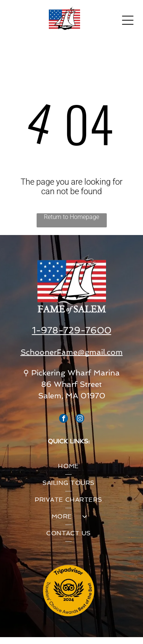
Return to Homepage (71, 217)
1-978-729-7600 (72, 330)
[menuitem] (68, 466)
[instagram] (80, 419)
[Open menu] (128, 20)
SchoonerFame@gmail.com (72, 352)
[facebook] (63, 419)
